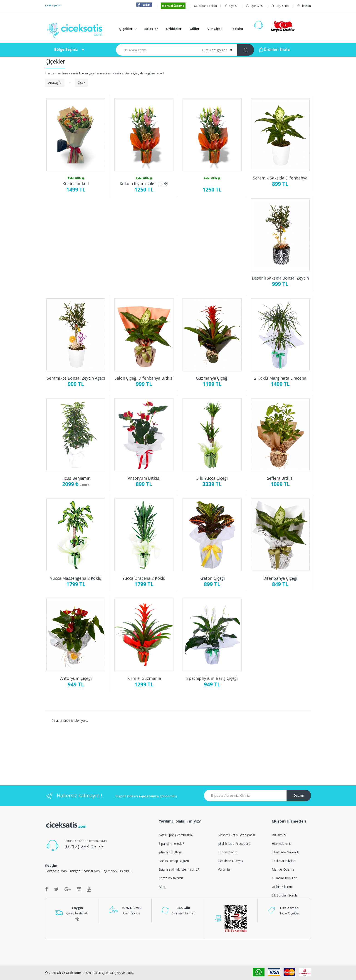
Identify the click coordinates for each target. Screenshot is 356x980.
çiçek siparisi (53, 5)
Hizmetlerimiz (282, 844)
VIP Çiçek (215, 29)
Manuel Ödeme (173, 6)
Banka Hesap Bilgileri (174, 861)
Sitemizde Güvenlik (285, 852)
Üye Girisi (255, 6)
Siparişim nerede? (171, 844)
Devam (299, 795)
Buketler (151, 29)
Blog (162, 887)
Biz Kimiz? (279, 835)
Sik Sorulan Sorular (285, 895)
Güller (194, 29)
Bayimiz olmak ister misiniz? (179, 869)
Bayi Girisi (280, 6)
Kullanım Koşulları (284, 878)
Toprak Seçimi (228, 852)
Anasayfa (55, 82)
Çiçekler (126, 29)
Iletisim (304, 6)
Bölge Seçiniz (66, 49)
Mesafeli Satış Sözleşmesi (236, 835)
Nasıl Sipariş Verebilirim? (176, 835)
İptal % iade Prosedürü (234, 844)
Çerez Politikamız (171, 878)
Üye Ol (231, 6)
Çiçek (81, 82)
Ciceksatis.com (69, 973)
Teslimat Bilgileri (283, 861)
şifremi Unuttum (170, 852)
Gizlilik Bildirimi (282, 887)
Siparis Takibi (205, 6)
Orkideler (174, 29)
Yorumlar (224, 869)
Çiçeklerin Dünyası (231, 861)
